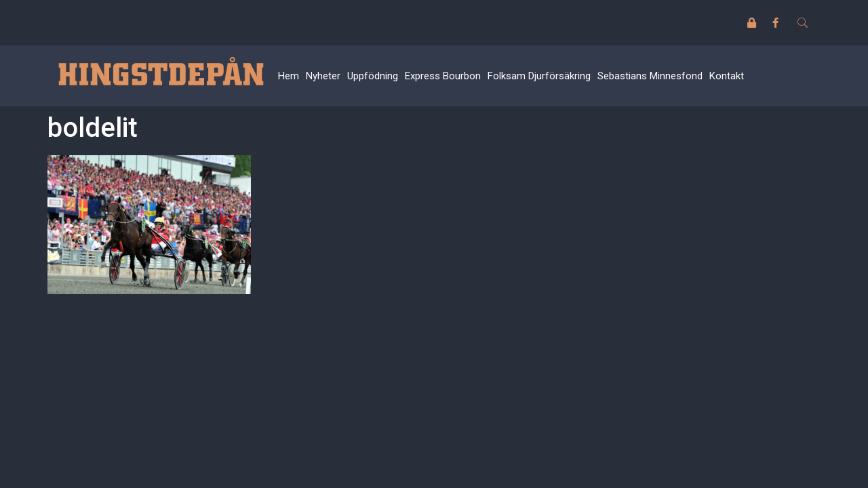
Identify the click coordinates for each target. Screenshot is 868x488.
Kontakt (727, 76)
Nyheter (323, 76)
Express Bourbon (443, 76)
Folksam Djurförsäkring (539, 76)
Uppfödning (373, 76)
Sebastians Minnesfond (650, 76)
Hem (289, 76)
